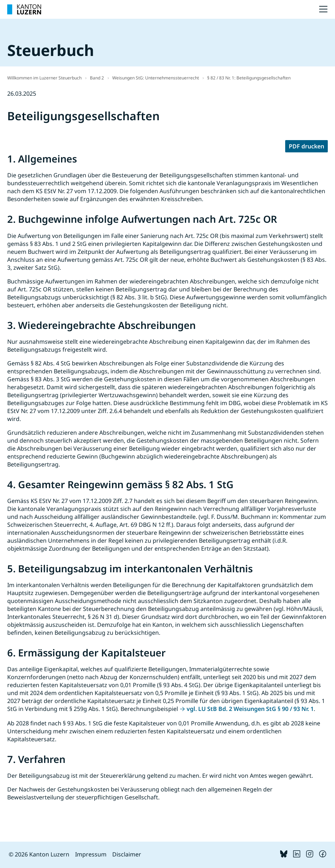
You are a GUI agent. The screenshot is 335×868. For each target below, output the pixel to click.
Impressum (91, 854)
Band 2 (97, 78)
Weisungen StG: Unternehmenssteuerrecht (156, 78)
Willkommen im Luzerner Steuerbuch (44, 78)
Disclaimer (127, 854)
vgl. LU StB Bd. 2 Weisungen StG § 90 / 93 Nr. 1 (250, 709)
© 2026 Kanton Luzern (39, 854)
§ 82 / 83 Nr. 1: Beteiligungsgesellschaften (249, 78)
